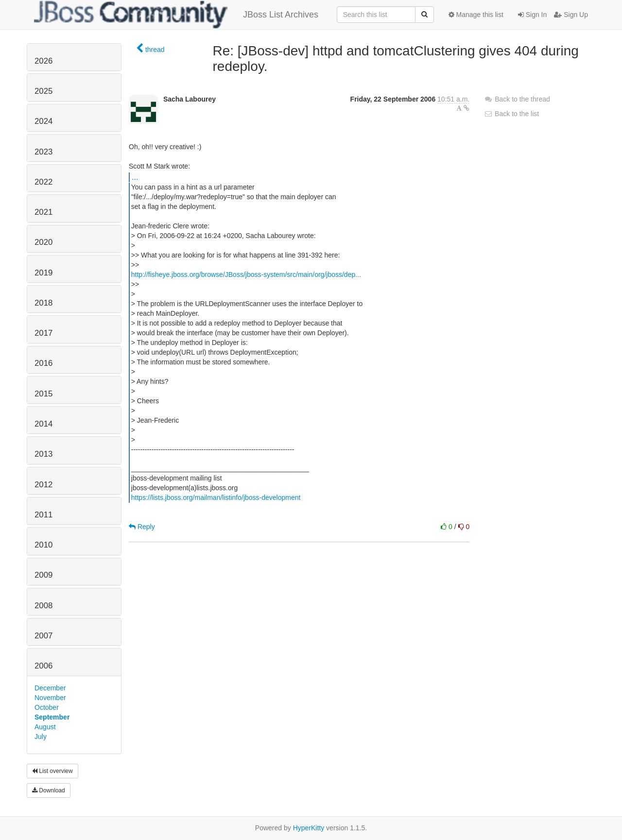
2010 (43, 545)
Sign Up (571, 15)
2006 (43, 666)
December (50, 688)
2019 (43, 273)
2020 (43, 242)
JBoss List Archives (176, 15)
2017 (43, 333)
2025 (43, 91)
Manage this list (476, 15)
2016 (43, 363)
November (50, 698)
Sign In (532, 15)
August (45, 727)
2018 (43, 303)
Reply (142, 527)
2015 (43, 394)
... (135, 177)
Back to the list (511, 114)
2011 (43, 515)
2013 (43, 454)
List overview (52, 771)
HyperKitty (309, 828)
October (47, 707)
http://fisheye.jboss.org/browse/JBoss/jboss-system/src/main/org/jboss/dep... (246, 274)
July (41, 737)
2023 (43, 152)
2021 (43, 212)
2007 (43, 636)
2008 (43, 606)
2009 (43, 575)
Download (49, 790)
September (52, 717)
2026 (43, 61)
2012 (43, 485)
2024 (43, 121)
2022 (43, 182)
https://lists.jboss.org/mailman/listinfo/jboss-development (216, 497)
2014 (43, 424)
